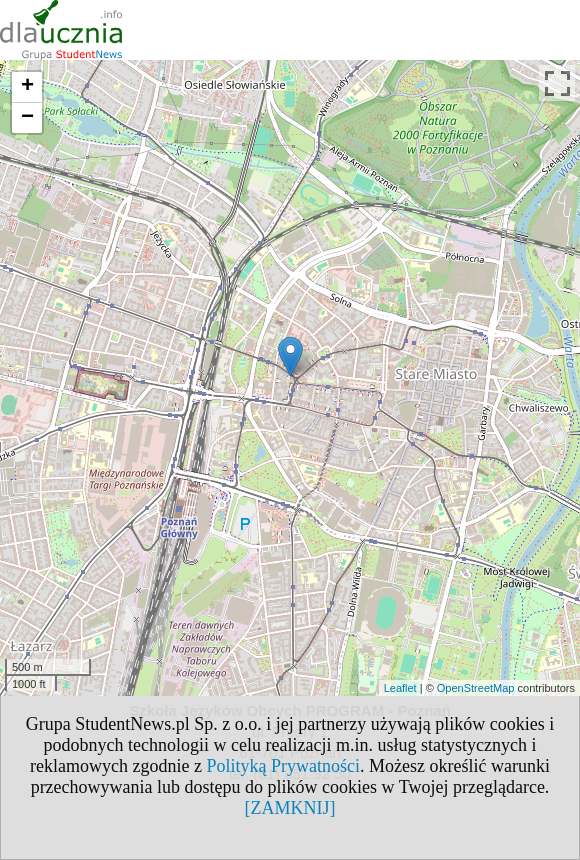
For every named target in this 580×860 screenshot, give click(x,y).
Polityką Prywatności (283, 766)
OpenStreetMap (476, 688)
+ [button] (27, 87)
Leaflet (400, 688)
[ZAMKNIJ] (290, 808)
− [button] (27, 118)
